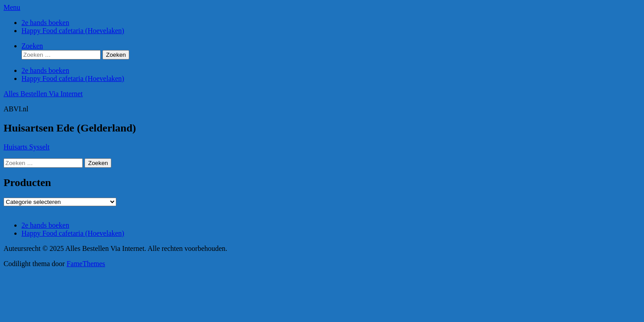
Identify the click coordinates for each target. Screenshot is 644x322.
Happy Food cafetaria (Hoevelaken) (73, 31)
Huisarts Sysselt (27, 147)
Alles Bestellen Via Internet (43, 94)
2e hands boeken (45, 23)
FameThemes (86, 264)
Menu (12, 7)
